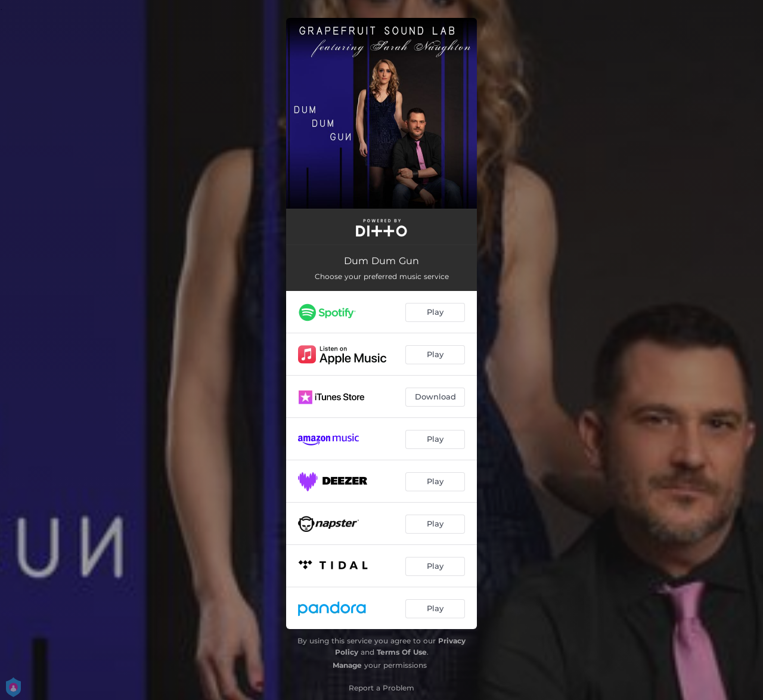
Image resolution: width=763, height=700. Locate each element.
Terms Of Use (402, 652)
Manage (347, 665)
